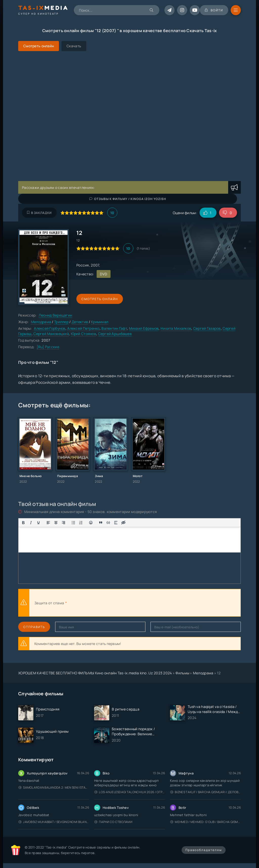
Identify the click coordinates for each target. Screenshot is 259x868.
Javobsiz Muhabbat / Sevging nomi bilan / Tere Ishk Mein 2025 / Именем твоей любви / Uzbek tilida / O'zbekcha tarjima (54, 822)
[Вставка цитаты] (101, 523)
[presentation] (123, 603)
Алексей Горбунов (50, 328)
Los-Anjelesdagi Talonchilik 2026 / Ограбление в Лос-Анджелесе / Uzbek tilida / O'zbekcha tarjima (130, 792)
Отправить (34, 627)
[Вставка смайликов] (91, 523)
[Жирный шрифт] (23, 523)
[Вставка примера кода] (108, 523)
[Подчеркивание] (38, 523)
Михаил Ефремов (144, 328)
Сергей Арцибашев (115, 334)
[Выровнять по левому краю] (48, 523)
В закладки (39, 213)
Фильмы (182, 673)
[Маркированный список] (73, 523)
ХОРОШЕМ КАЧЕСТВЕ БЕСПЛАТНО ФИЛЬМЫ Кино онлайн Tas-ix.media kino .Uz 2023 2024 (95, 673)
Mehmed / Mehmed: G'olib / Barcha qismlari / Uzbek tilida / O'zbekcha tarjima (206, 822)
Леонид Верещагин (55, 315)
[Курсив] (31, 523)
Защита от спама (49, 603)
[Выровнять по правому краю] (63, 523)
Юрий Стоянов (83, 334)
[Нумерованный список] (81, 523)
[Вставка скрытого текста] (123, 523)
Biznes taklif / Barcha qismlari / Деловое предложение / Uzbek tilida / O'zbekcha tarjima (206, 792)
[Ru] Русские (48, 347)
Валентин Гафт (114, 328)
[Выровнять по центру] (56, 523)
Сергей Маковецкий (51, 334)
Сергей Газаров (207, 328)
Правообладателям (204, 850)
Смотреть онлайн (100, 299)
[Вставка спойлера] (116, 523)
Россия (83, 265)
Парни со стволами (113, 822)
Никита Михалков (176, 328)
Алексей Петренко (83, 328)
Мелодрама (41, 322)
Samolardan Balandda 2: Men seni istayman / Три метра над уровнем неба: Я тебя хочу (54, 787)
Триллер (61, 322)
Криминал (100, 322)
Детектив (80, 322)
